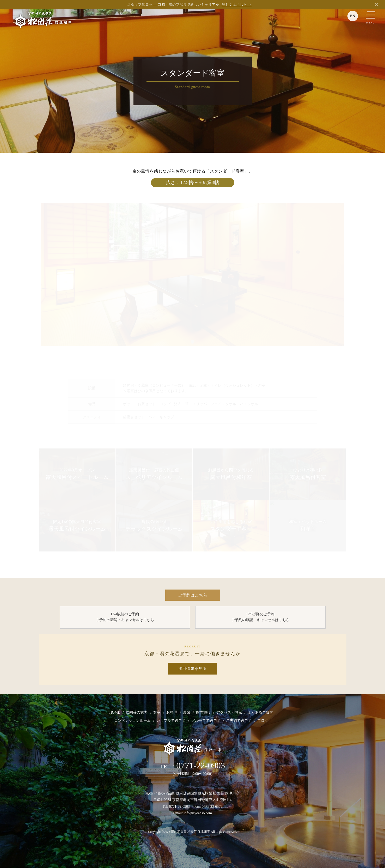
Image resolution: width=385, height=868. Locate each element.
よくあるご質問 (260, 713)
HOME (115, 713)
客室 (157, 713)
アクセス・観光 (229, 713)
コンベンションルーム (132, 721)
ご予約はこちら (193, 595)
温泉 (187, 713)
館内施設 (203, 713)
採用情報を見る (193, 669)
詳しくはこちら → (237, 5)
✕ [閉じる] (377, 5)
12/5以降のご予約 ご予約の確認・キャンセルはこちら (260, 617)
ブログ (263, 721)
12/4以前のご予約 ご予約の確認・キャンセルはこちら (125, 617)
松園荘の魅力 (137, 713)
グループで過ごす (206, 721)
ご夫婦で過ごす (239, 721)
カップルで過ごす (171, 721)
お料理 (172, 713)
